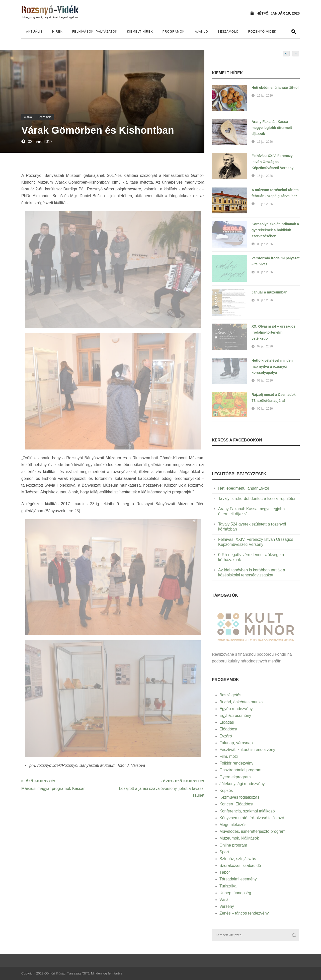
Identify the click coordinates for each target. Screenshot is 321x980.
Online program (233, 845)
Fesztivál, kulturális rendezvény (247, 750)
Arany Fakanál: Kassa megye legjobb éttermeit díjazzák (272, 128)
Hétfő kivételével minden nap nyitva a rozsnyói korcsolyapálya (272, 366)
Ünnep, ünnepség (235, 893)
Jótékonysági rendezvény (242, 784)
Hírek (57, 32)
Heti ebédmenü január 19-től (275, 88)
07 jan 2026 (265, 346)
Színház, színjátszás (238, 859)
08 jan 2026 (265, 272)
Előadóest (228, 729)
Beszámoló (228, 32)
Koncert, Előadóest (236, 804)
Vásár (225, 900)
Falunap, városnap (236, 743)
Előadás (227, 722)
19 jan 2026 (265, 96)
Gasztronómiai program (240, 770)
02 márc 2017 (40, 142)
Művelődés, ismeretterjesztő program (252, 831)
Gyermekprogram (235, 777)
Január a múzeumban (269, 292)
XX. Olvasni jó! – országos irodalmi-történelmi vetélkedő (273, 332)
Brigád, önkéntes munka (241, 702)
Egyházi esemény (235, 715)
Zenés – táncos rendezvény (244, 913)
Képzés (226, 790)
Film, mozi (229, 756)
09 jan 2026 (265, 244)
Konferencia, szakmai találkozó (247, 811)
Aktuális (34, 32)
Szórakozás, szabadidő (240, 865)
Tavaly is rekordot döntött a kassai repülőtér (257, 499)
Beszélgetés (230, 695)
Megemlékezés (233, 825)
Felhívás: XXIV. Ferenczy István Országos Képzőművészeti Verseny (272, 162)
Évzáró (226, 736)
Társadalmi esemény (238, 879)
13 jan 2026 (265, 204)
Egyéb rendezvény (236, 709)
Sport (224, 852)
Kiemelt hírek (140, 32)
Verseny (227, 906)
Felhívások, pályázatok (95, 32)
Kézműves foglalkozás (239, 797)
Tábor (225, 872)
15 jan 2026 (265, 176)
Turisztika (228, 886)
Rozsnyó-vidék (262, 32)
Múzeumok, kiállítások (239, 838)
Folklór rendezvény (236, 763)
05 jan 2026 (265, 409)
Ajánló (202, 32)
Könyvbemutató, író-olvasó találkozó (252, 818)
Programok (174, 32)
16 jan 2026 (265, 142)
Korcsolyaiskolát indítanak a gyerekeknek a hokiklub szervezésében (275, 230)
